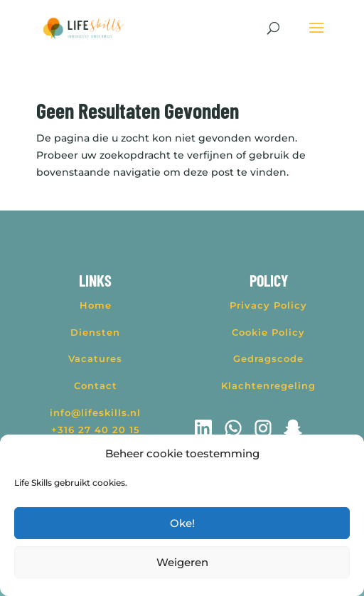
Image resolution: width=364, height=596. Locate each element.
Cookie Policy (268, 332)
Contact (96, 385)
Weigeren (182, 562)
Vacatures (95, 358)
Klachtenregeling (268, 385)
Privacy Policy (268, 305)
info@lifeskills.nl (95, 413)
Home (96, 305)
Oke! (182, 523)
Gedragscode (268, 358)
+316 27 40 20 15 (96, 430)
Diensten (95, 332)
